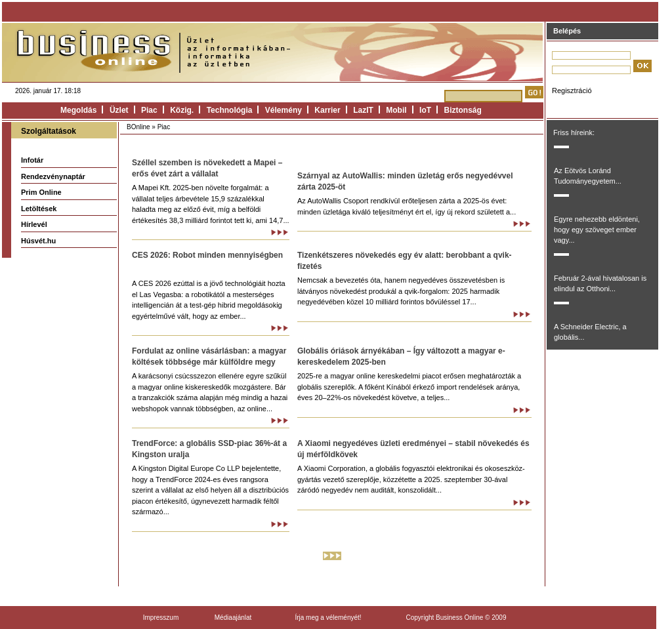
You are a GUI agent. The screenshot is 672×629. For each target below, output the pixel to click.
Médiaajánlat (233, 618)
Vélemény (283, 110)
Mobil (396, 110)
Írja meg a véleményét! (328, 618)
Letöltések (39, 209)
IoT (425, 110)
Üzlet (119, 110)
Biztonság (463, 110)
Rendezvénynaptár (53, 176)
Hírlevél (34, 224)
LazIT (363, 110)
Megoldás (78, 110)
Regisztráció (572, 91)
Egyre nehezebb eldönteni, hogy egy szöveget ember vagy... (597, 230)
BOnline (138, 127)
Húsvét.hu (38, 241)
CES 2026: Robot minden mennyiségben (207, 255)
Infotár (32, 160)
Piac (149, 110)
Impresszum (161, 618)
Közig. (182, 110)
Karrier (327, 110)
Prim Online (41, 192)
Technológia (230, 110)
